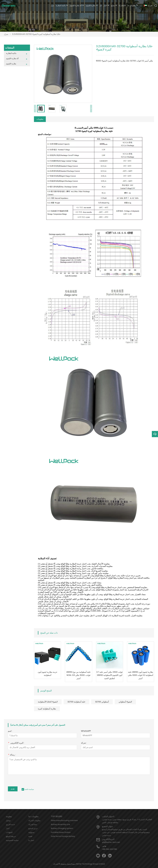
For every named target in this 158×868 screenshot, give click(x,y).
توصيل (8, 821)
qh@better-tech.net (111, 843)
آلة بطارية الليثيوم (12, 58)
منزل (6, 34)
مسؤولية (31, 833)
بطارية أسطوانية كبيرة (47, 709)
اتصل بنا (31, 841)
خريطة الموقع (11, 837)
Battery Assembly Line (60, 825)
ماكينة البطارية (11, 53)
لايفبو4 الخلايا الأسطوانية (48, 702)
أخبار (8, 829)
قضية (30, 837)
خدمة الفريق (10, 825)
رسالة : (12, 755)
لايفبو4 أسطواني (125, 702)
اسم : (10, 732)
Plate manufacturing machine (64, 821)
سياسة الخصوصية (12, 841)
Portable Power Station (61, 833)
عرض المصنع (33, 829)
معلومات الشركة (34, 821)
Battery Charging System (62, 829)
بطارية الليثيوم (11, 64)
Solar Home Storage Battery (63, 837)
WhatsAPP (86, 732)
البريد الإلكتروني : (16, 744)
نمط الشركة (33, 825)
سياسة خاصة (29, 790)
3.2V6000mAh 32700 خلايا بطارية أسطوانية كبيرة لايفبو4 (36, 34)
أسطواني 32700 (102, 702)
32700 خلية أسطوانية (76, 702)
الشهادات (9, 833)
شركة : (84, 744)
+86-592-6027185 (109, 850)
